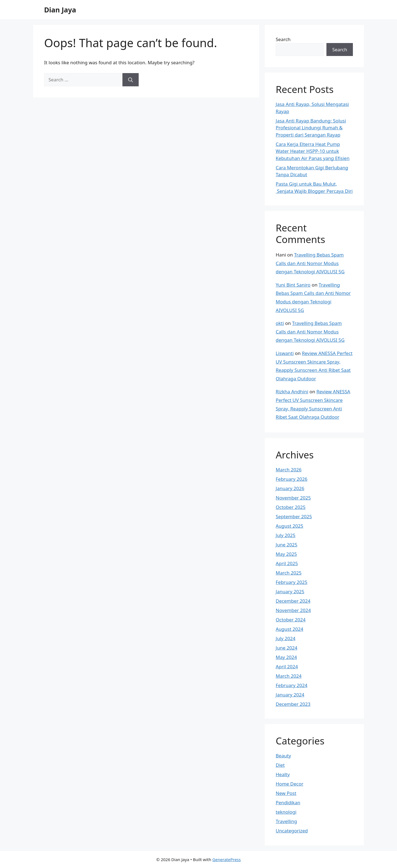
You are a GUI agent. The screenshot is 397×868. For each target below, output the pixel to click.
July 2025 (286, 535)
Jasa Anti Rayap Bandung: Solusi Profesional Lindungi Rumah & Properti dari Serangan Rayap (311, 128)
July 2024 (286, 638)
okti (280, 323)
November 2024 (293, 610)
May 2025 (286, 554)
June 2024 (287, 648)
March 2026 (289, 470)
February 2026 (292, 479)
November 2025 (293, 498)
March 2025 (289, 573)
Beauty (283, 756)
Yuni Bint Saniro (293, 285)
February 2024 (292, 685)
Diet (280, 765)
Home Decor (289, 784)
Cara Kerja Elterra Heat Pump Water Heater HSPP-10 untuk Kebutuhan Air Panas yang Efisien (313, 151)
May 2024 (286, 657)
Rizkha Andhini (292, 392)
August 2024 (289, 629)
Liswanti (285, 353)
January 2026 (290, 488)
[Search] (131, 80)
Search (283, 39)
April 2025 (287, 563)
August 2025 (289, 526)
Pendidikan (288, 802)
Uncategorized (292, 831)
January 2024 (290, 695)
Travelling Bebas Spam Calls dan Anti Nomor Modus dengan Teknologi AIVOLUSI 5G (310, 263)
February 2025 (292, 582)
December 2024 (293, 601)
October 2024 (291, 620)
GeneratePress (226, 859)
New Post (286, 793)
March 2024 (289, 676)
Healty (283, 774)
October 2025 (291, 507)
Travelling (286, 821)
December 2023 (293, 704)
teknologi (286, 812)
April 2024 (287, 667)
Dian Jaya (60, 10)
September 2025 (294, 516)
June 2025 (287, 545)
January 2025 (290, 591)
